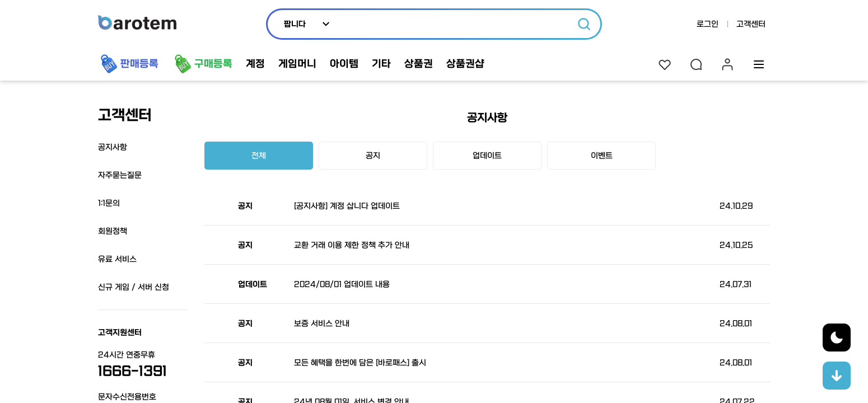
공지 (373, 156)
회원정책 (113, 231)
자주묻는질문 (120, 175)
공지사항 (113, 147)
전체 (259, 156)
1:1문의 (109, 203)
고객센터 (751, 24)
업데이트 (487, 156)
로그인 (708, 24)
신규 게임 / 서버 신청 (134, 287)
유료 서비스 (117, 259)
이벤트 (602, 156)
